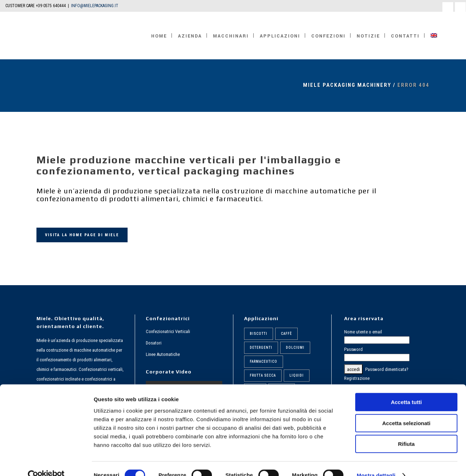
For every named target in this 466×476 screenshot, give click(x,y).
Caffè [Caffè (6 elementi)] (286, 334)
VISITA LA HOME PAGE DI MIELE (82, 235)
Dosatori (154, 343)
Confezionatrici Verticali (168, 331)
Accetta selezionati (406, 410)
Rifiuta (406, 430)
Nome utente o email (363, 332)
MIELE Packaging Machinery (347, 85)
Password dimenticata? (387, 369)
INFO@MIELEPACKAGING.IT (95, 6)
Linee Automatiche (163, 354)
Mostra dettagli (376, 462)
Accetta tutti (406, 389)
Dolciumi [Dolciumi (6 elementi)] (295, 348)
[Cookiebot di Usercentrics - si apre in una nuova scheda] (46, 462)
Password (353, 349)
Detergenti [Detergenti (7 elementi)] (261, 348)
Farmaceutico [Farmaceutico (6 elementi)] (264, 361)
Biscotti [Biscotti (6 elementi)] (259, 334)
